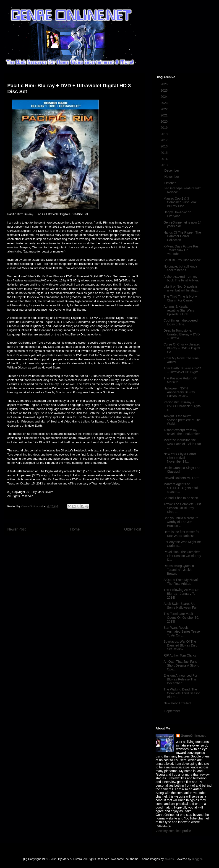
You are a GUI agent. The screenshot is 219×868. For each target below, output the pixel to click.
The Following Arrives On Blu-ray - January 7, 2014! (181, 594)
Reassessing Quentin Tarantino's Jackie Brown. (179, 570)
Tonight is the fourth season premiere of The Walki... (182, 420)
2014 (165, 159)
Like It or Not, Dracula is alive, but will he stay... (181, 288)
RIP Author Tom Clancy (180, 655)
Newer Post (17, 529)
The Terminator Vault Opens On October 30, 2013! (181, 618)
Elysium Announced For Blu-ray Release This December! (180, 679)
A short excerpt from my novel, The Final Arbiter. (182, 432)
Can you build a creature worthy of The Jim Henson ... (181, 522)
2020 (165, 121)
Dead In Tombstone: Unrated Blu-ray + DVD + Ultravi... (182, 334)
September (172, 711)
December (172, 170)
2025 (165, 90)
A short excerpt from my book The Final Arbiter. (181, 278)
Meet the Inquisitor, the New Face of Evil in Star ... (182, 444)
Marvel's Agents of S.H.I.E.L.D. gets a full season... (181, 488)
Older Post (133, 529)
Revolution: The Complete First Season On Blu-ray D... (182, 556)
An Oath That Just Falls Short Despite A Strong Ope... (181, 665)
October (170, 183)
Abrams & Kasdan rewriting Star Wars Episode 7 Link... (179, 310)
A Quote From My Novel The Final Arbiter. (181, 582)
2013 (165, 165)
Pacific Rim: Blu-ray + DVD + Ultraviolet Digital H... (182, 406)
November (172, 177)
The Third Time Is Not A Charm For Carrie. (180, 298)
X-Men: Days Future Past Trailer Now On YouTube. (181, 250)
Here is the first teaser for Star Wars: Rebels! (181, 534)
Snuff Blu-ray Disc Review (182, 260)
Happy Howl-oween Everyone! (177, 214)
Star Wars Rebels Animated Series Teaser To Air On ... (182, 631)
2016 (165, 146)
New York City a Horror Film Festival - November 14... (180, 458)
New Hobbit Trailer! (177, 703)
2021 (165, 115)
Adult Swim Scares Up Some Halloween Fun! (181, 606)
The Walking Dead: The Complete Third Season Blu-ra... (182, 693)
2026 (165, 84)
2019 (165, 128)
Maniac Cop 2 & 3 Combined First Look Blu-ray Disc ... (180, 202)
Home (75, 529)
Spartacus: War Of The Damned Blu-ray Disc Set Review (180, 645)
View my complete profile (173, 831)
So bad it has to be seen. (181, 498)
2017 (165, 140)
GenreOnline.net (193, 736)
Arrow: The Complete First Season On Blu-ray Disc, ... (182, 508)
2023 (165, 103)
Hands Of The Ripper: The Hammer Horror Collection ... (182, 236)
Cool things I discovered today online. (181, 322)
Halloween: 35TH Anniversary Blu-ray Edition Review (179, 392)
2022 (165, 109)
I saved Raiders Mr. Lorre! (182, 478)
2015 (165, 153)
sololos (169, 859)
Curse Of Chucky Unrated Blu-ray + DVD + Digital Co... (182, 348)
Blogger (197, 859)
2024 (165, 97)
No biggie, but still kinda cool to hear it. (180, 268)
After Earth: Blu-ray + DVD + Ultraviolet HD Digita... (182, 370)
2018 (165, 134)
